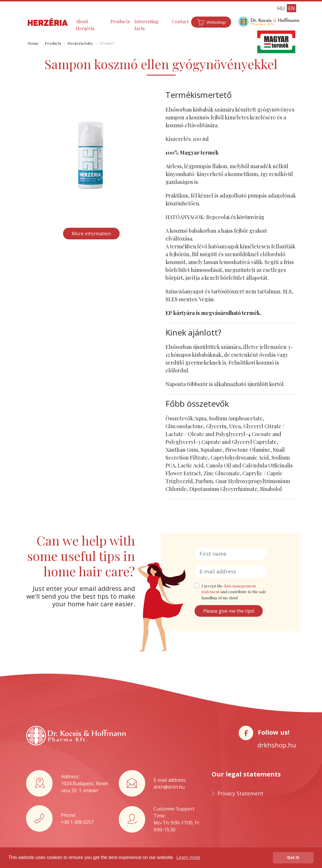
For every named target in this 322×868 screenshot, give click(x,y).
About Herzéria (85, 25)
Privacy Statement (240, 793)
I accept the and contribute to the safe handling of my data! (234, 592)
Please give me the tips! (229, 611)
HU (281, 8)
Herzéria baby (80, 43)
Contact (180, 21)
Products (120, 21)
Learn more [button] (188, 857)
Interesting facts (146, 25)
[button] (36, 155)
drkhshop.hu (277, 745)
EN (292, 8)
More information (91, 234)
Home (33, 43)
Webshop (216, 22)
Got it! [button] (293, 858)
